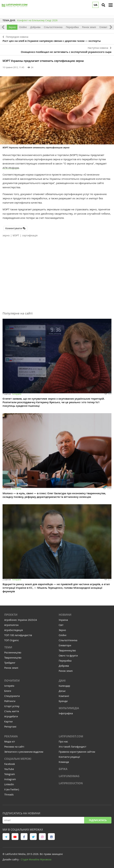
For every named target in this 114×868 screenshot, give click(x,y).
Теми (8, 647)
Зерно (12, 27)
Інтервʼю (17, 394)
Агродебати (11, 716)
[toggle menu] (111, 5)
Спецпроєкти (12, 696)
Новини (65, 615)
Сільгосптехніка (53, 27)
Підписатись (98, 820)
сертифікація (30, 235)
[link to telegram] (6, 837)
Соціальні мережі (18, 759)
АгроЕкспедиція (14, 630)
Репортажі (10, 727)
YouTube (9, 769)
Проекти (11, 615)
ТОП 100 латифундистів (18, 635)
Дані (62, 681)
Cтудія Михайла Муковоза (36, 859)
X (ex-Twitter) (12, 789)
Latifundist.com (71, 736)
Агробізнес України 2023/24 (21, 620)
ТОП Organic (12, 640)
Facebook (10, 764)
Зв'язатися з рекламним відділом (24, 752)
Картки (8, 721)
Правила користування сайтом (77, 752)
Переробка (72, 27)
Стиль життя (12, 711)
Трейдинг (10, 663)
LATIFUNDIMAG (69, 776)
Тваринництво (13, 658)
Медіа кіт (10, 742)
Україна (63, 620)
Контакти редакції (69, 757)
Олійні (23, 27)
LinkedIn (9, 784)
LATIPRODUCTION (71, 783)
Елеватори (106, 27)
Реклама (11, 736)
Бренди (63, 701)
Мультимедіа (69, 708)
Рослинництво (13, 652)
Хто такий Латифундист (73, 747)
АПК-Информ (11, 168)
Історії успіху (12, 706)
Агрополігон (11, 625)
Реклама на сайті (14, 747)
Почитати (12, 681)
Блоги (8, 691)
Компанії (64, 696)
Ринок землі (89, 27)
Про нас (63, 742)
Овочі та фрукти (68, 656)
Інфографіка (66, 713)
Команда (64, 762)
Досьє (62, 691)
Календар (64, 686)
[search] (103, 5)
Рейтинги (10, 701)
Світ (61, 625)
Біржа (63, 769)
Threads (9, 795)
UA (95, 5)
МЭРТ (16, 235)
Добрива (35, 27)
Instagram (10, 779)
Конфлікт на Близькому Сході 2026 (37, 20)
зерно (6, 235)
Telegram (10, 774)
